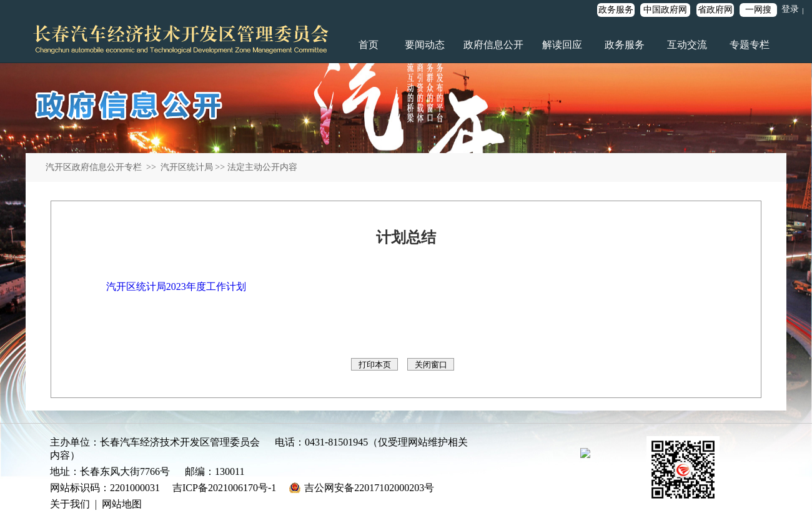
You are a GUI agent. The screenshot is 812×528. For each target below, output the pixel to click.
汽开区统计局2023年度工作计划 (176, 286)
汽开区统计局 (186, 167)
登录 (790, 9)
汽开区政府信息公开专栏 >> (102, 167)
